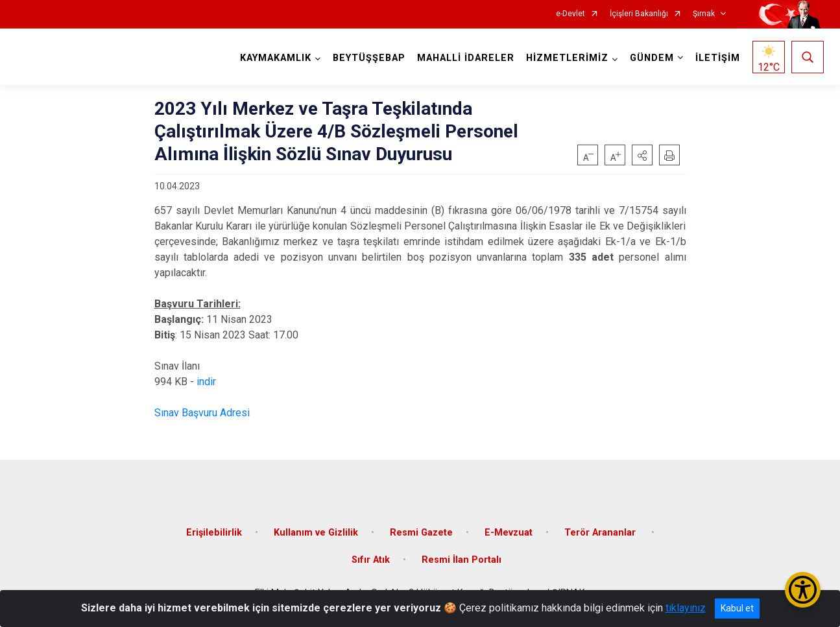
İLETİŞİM (718, 58)
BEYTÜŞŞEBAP (369, 58)
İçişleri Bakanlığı (639, 14)
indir (206, 382)
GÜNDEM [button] (652, 58)
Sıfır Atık (371, 560)
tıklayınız (686, 608)
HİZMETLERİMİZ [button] (567, 58)
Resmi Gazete (421, 533)
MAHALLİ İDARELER (466, 58)
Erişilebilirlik (214, 533)
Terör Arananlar (601, 533)
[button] (642, 155)
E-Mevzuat (509, 533)
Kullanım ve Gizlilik (316, 533)
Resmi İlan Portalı (462, 560)
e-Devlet (570, 14)
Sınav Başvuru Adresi (202, 413)
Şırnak (704, 14)
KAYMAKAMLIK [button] (276, 58)
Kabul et (737, 608)
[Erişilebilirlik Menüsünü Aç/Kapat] (803, 590)
